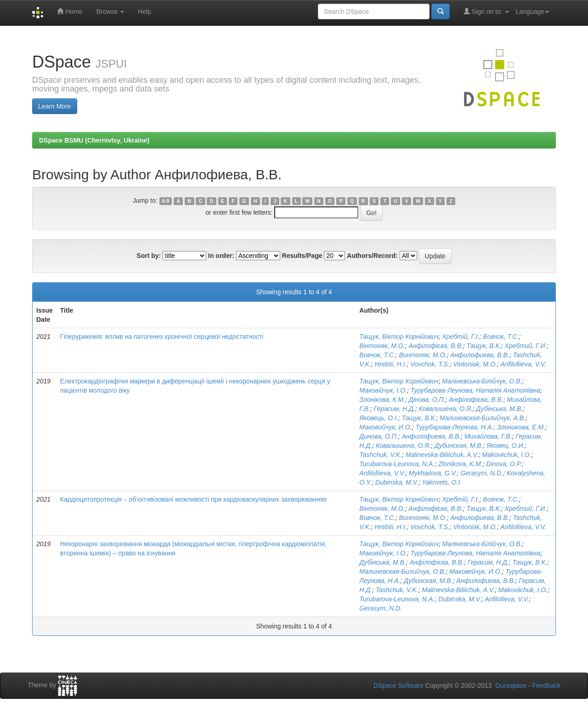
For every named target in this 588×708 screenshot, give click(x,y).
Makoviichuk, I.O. (506, 455)
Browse (110, 11)
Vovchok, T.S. (430, 364)
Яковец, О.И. (506, 445)
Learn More (55, 106)
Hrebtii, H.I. (391, 364)
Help (144, 11)
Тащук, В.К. (484, 346)
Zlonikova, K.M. (460, 464)
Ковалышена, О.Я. (403, 445)
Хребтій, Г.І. (461, 337)
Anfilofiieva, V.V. (523, 364)
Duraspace (511, 685)
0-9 (166, 201)
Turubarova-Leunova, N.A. (397, 464)
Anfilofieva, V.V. (507, 599)
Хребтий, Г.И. (526, 346)
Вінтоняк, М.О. (382, 346)
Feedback (546, 685)
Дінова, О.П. (427, 400)
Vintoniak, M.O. (475, 364)
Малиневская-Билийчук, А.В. (483, 418)
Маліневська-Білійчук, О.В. (482, 381)
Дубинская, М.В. (458, 445)
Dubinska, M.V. (397, 482)
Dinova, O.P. (504, 464)
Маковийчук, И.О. (385, 427)
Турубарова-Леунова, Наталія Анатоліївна (476, 390)
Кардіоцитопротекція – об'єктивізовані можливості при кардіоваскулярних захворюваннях (194, 499)
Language (532, 11)
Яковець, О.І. (379, 418)
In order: (221, 256)
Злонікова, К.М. (382, 400)
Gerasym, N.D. (482, 473)
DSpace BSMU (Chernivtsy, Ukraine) (94, 140)
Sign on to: (486, 11)
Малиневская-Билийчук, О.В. (402, 571)
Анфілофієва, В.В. (435, 346)
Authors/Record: (372, 256)
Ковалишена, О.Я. (446, 409)
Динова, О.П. (379, 436)
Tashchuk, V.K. (381, 455)
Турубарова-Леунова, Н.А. (454, 427)
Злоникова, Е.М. (521, 427)
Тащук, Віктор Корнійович (399, 337)
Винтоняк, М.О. (423, 355)
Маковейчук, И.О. (475, 571)
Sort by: (149, 256)
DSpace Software (399, 685)
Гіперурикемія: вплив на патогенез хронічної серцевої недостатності (162, 337)
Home (70, 11)
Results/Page (302, 256)
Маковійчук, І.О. (383, 390)
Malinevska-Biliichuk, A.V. (442, 455)
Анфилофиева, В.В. (480, 355)
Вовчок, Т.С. (501, 337)
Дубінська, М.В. (500, 409)
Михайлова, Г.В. (488, 436)
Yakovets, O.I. (442, 482)
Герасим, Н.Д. (394, 409)
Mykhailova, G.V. (433, 473)
